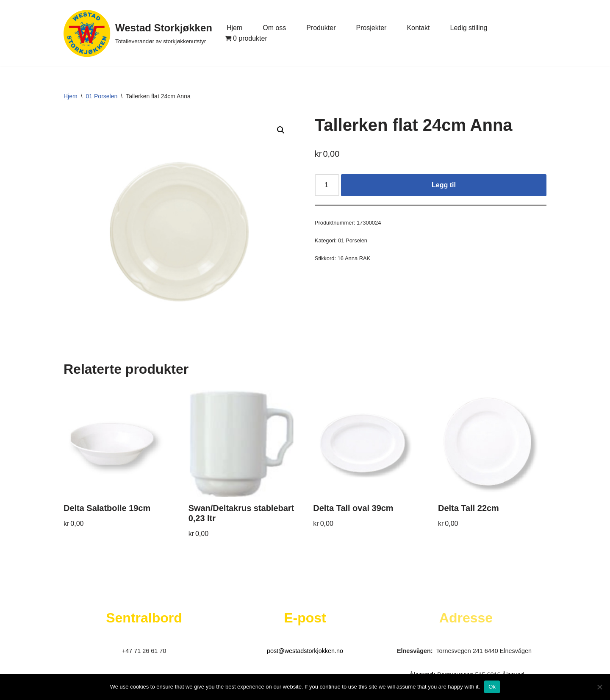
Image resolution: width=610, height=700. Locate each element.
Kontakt (419, 28)
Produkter (321, 28)
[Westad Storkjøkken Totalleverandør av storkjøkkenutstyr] (138, 33)
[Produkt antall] (327, 185)
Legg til (444, 185)
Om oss (274, 28)
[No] (599, 687)
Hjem (234, 28)
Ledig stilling (469, 28)
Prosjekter (372, 28)
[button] (281, 130)
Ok (492, 687)
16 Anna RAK (354, 258)
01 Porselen (102, 96)
